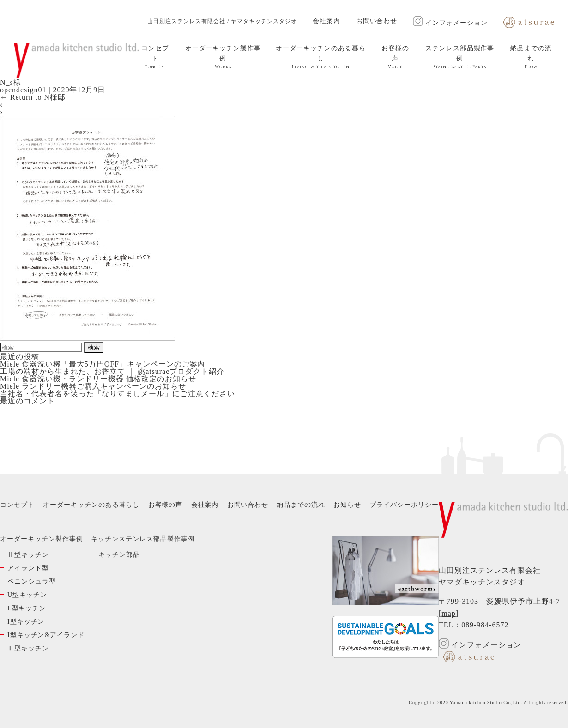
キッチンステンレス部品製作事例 (143, 539)
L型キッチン (27, 608)
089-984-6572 (485, 625)
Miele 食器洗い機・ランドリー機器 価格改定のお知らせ (98, 379)
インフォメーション (450, 23)
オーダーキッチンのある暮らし (321, 57)
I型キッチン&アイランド (46, 635)
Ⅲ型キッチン (28, 648)
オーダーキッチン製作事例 (223, 57)
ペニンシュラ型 (32, 581)
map (448, 613)
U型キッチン (27, 595)
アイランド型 (28, 568)
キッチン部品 (119, 555)
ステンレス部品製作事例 (460, 57)
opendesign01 (23, 90)
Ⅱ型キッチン (28, 555)
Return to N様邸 (33, 97)
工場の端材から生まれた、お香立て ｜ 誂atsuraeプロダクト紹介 (112, 371)
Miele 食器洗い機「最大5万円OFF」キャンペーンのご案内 (103, 364)
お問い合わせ (377, 21)
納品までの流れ (531, 57)
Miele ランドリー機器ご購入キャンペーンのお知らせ (93, 386)
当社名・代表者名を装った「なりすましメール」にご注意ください (118, 394)
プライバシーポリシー (404, 505)
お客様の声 (395, 57)
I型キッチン (26, 622)
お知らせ (347, 505)
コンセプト (155, 57)
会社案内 (326, 21)
